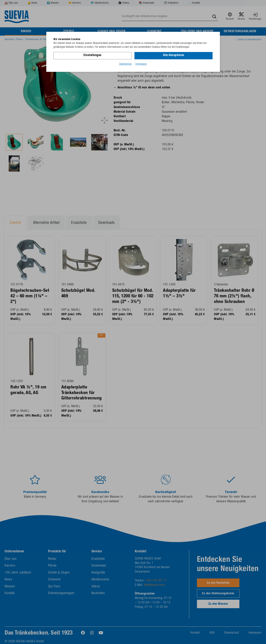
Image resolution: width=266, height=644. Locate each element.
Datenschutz (126, 64)
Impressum (141, 64)
